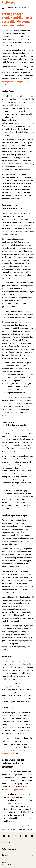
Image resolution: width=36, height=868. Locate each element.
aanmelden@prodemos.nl (15, 789)
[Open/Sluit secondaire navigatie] (33, 8)
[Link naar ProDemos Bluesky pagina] (26, 836)
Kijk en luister (25, 8)
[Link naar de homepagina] (8, 2)
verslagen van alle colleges (12, 82)
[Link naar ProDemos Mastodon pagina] (21, 836)
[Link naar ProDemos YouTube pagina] (32, 836)
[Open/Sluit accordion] (18, 843)
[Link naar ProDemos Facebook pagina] (10, 836)
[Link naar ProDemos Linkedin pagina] (4, 836)
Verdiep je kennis (13, 8)
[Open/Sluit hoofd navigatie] (32, 2)
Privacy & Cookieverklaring (10, 865)
